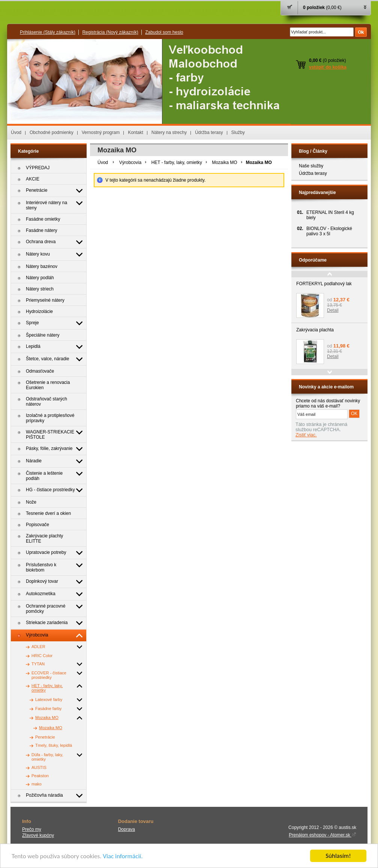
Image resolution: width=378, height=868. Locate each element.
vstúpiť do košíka (328, 67)
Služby (238, 132)
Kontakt (136, 132)
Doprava (127, 829)
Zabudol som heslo (164, 32)
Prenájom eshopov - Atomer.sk (322, 835)
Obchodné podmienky (52, 132)
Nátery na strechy (169, 132)
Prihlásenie (48, 32)
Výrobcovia (130, 162)
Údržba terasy (209, 132)
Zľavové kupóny (38, 835)
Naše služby (311, 166)
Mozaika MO (224, 162)
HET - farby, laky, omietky (176, 162)
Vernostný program (101, 132)
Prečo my (32, 829)
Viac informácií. (123, 856)
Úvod (16, 132)
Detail (333, 310)
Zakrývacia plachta (315, 330)
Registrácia (110, 32)
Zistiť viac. (306, 435)
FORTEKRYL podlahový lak (324, 284)
